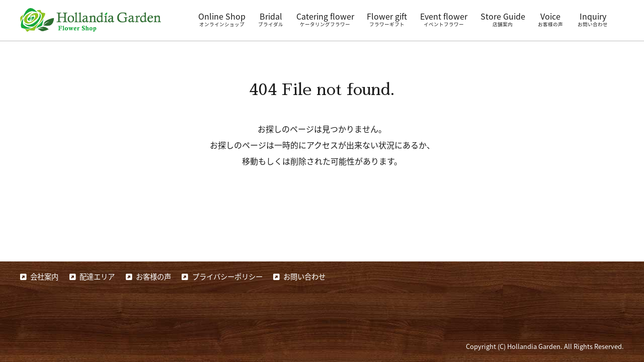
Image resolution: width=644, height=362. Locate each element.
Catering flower (325, 19)
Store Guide (503, 19)
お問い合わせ (304, 277)
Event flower (444, 19)
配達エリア (97, 277)
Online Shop (222, 19)
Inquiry (593, 19)
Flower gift (387, 19)
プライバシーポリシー (227, 277)
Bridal (271, 19)
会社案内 (44, 277)
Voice (550, 19)
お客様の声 (153, 277)
